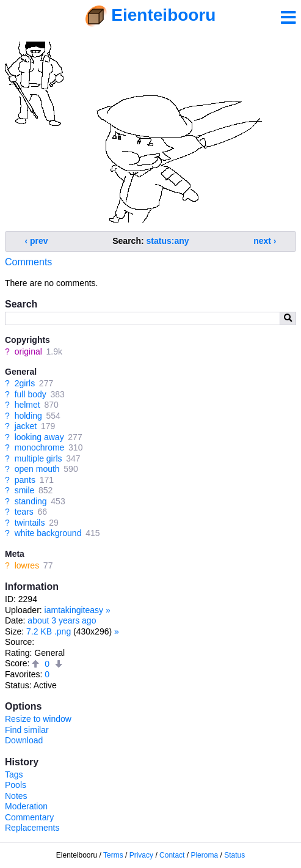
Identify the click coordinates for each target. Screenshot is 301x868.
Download (24, 740)
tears (24, 512)
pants (25, 480)
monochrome (40, 447)
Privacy (141, 855)
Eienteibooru (163, 15)
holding (28, 416)
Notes (16, 796)
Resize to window (38, 719)
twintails (30, 523)
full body (31, 394)
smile (25, 490)
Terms (113, 855)
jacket (26, 426)
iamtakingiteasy (74, 610)
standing (31, 501)
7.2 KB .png (49, 631)
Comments (28, 262)
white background (48, 533)
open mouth (37, 469)
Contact (172, 855)
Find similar (27, 730)
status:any (168, 241)
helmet (27, 405)
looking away (39, 437)
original (28, 351)
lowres (27, 565)
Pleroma (204, 855)
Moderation (26, 806)
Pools (16, 785)
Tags (14, 774)
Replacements (32, 828)
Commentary (29, 817)
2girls (25, 383)
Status (234, 855)
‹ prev (37, 241)
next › (265, 241)
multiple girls (38, 458)
